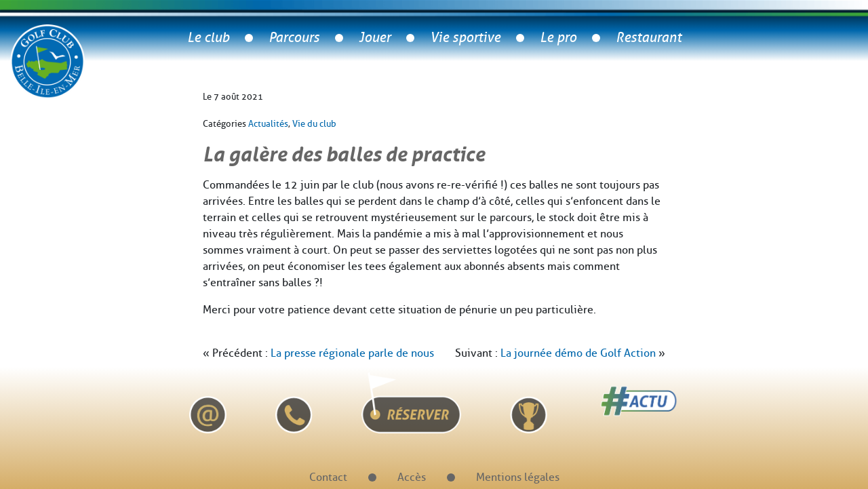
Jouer (375, 38)
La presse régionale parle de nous (352, 353)
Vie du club (314, 124)
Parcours (294, 38)
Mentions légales (518, 477)
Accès (412, 477)
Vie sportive (465, 38)
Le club (208, 38)
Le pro (558, 38)
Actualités (268, 124)
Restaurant (649, 38)
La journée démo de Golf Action (578, 353)
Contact (328, 477)
